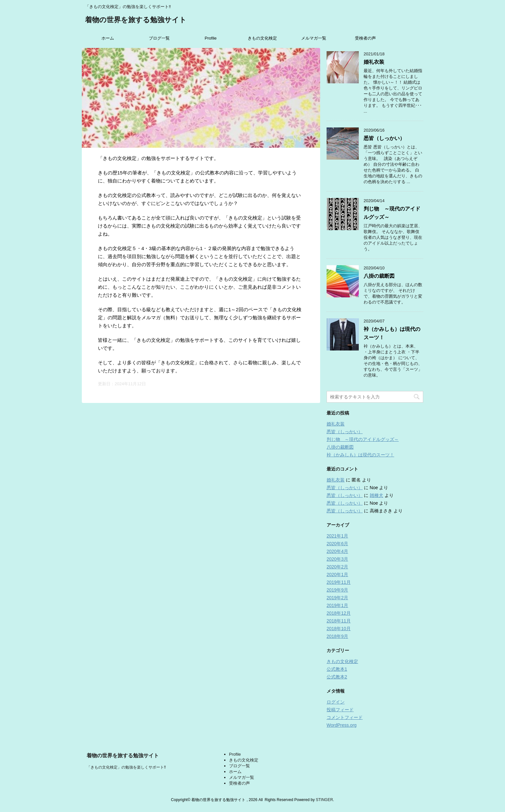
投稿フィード (340, 710)
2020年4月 (337, 551)
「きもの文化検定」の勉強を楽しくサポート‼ (126, 767)
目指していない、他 (419, 750)
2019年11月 (339, 582)
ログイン (336, 702)
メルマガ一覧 (314, 38)
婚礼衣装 (374, 62)
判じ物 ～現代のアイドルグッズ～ (363, 439)
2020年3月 (337, 559)
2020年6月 (337, 544)
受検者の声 (365, 38)
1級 (400, 743)
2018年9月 (337, 636)
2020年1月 (337, 574)
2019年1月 (337, 605)
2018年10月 (339, 629)
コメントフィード (345, 717)
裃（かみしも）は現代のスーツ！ (360, 455)
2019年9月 (337, 590)
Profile (211, 38)
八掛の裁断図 (379, 276)
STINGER (324, 800)
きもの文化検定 (262, 38)
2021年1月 (337, 536)
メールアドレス (413, 695)
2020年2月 (337, 567)
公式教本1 (337, 669)
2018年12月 (339, 613)
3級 (400, 730)
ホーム (108, 38)
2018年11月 (339, 621)
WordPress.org (342, 725)
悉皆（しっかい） (384, 138)
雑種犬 (376, 495)
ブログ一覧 (159, 38)
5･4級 (403, 724)
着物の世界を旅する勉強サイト (136, 20)
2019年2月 (337, 598)
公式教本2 (337, 677)
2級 (400, 737)
